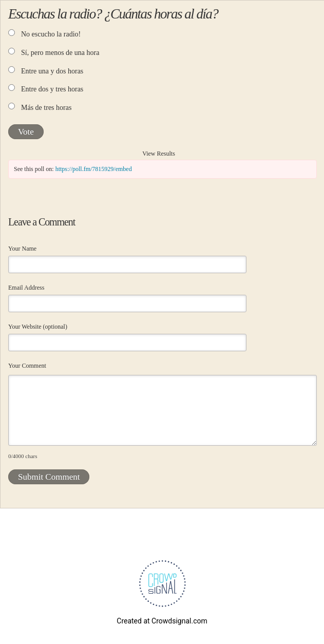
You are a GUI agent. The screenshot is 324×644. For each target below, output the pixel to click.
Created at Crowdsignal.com (162, 621)
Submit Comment (49, 477)
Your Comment (27, 366)
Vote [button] (26, 132)
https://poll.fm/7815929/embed (94, 169)
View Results (159, 154)
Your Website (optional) (38, 327)
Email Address (26, 288)
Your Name (22, 249)
